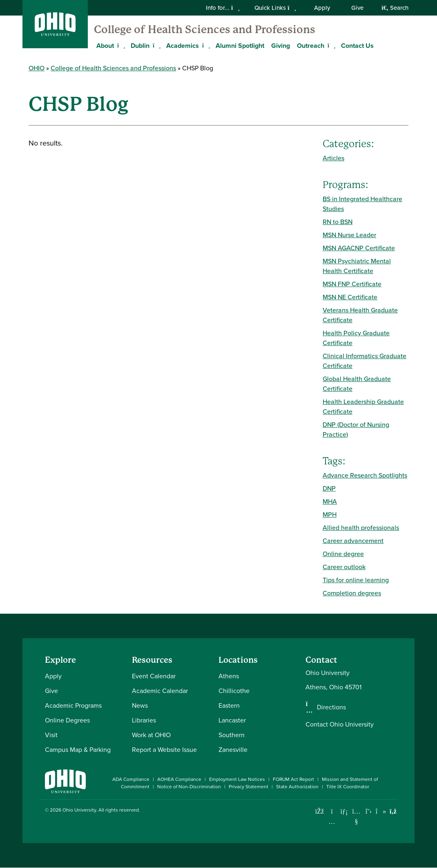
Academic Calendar (160, 691)
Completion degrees (352, 593)
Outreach (311, 46)
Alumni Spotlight (240, 46)
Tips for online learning (356, 580)
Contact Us (357, 46)
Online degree (343, 554)
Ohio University (79, 810)
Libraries (144, 720)
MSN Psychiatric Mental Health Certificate (357, 266)
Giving (281, 46)
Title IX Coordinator (348, 787)
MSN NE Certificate (350, 297)
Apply (322, 8)
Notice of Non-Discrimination (189, 787)
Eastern (229, 705)
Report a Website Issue (164, 750)
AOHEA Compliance (179, 779)
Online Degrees (67, 720)
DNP (329, 488)
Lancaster (232, 720)
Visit (51, 735)
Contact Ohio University (340, 724)
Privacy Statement (249, 787)
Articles (333, 158)
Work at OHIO (151, 735)
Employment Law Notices (237, 779)
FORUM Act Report (293, 779)
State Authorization (297, 787)
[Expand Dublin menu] (156, 45)
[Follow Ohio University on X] (369, 811)
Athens (229, 676)
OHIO (37, 68)
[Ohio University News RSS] (393, 811)
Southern (232, 735)
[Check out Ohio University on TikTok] (381, 811)
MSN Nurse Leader (349, 235)
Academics (183, 46)
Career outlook (344, 567)
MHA (330, 501)
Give (357, 8)
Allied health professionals (361, 528)
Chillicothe (234, 691)
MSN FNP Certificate (352, 284)
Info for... (223, 8)
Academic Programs (73, 705)
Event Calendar (154, 676)
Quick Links (275, 8)
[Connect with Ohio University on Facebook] (320, 811)
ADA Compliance (131, 779)
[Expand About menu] (120, 45)
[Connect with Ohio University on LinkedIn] (344, 811)
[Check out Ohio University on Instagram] (332, 822)
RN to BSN (338, 222)
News (140, 705)
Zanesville (233, 750)
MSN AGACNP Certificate (359, 248)
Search (395, 8)
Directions (331, 707)
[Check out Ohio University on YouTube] (356, 816)
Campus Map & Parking (78, 750)
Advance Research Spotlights (365, 475)
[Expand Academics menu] (205, 45)
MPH (330, 515)
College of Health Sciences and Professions (205, 29)
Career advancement (353, 541)
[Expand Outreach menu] (330, 45)
